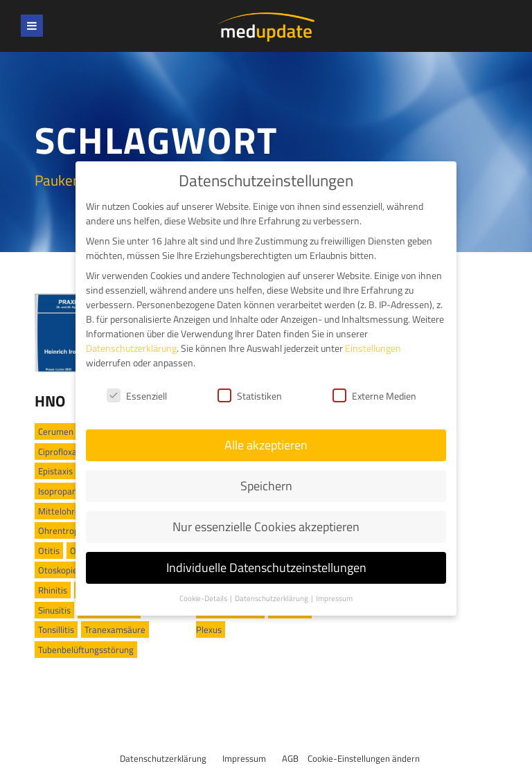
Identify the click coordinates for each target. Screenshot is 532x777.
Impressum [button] (334, 589)
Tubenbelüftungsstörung (86, 650)
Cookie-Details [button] (204, 589)
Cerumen (56, 431)
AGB (290, 758)
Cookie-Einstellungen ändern (364, 758)
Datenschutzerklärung (163, 758)
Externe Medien (374, 386)
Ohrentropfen (65, 530)
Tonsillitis (56, 629)
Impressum (244, 758)
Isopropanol (61, 491)
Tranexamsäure (115, 629)
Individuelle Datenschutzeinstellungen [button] (266, 559)
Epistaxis (55, 471)
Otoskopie (58, 570)
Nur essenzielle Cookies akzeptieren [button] (266, 518)
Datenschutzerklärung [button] (272, 589)
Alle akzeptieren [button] (266, 436)
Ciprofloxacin (63, 452)
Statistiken (250, 386)
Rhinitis (53, 590)
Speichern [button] (266, 477)
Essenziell (137, 386)
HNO (50, 401)
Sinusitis (54, 610)
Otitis (49, 551)
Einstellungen (373, 339)
